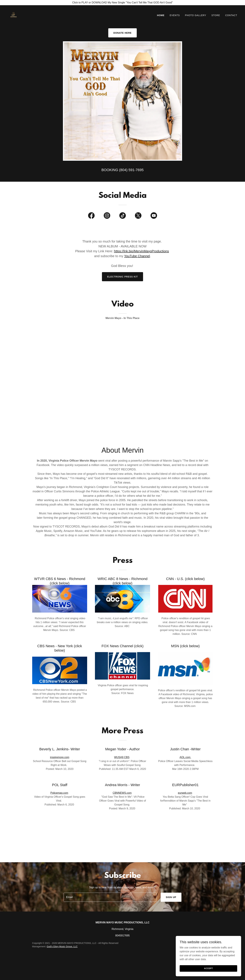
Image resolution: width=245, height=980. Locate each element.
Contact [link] (231, 15)
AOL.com (185, 757)
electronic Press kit (122, 277)
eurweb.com (185, 793)
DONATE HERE (123, 33)
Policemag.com (59, 793)
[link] (13, 15)
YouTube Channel (137, 256)
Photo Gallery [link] (196, 15)
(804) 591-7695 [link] (131, 170)
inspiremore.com (60, 757)
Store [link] (216, 15)
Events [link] (175, 15)
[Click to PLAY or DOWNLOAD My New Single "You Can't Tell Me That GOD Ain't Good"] (122, 3)
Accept (209, 968)
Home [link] (161, 15)
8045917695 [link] (122, 936)
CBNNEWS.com (122, 793)
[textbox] (110, 897)
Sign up (171, 897)
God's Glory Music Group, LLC (62, 946)
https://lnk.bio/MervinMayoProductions (141, 251)
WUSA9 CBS (122, 757)
